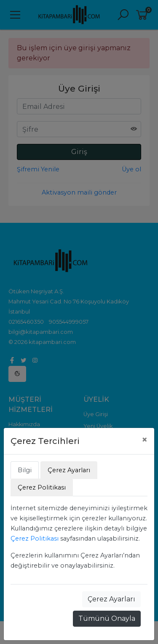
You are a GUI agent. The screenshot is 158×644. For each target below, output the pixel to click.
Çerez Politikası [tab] (42, 487)
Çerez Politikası (35, 538)
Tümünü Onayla (107, 618)
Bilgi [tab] (25, 470)
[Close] (145, 440)
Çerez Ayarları (111, 599)
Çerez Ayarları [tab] (69, 470)
